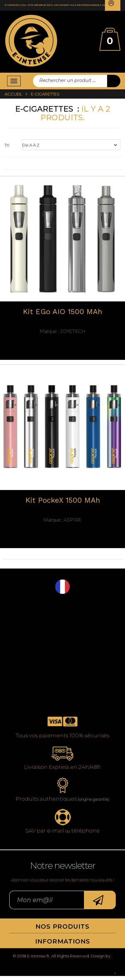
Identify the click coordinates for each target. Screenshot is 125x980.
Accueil (13, 94)
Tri (7, 145)
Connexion (113, 5)
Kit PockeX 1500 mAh (63, 500)
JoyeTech (62, 331)
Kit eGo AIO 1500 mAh (62, 312)
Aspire (62, 520)
